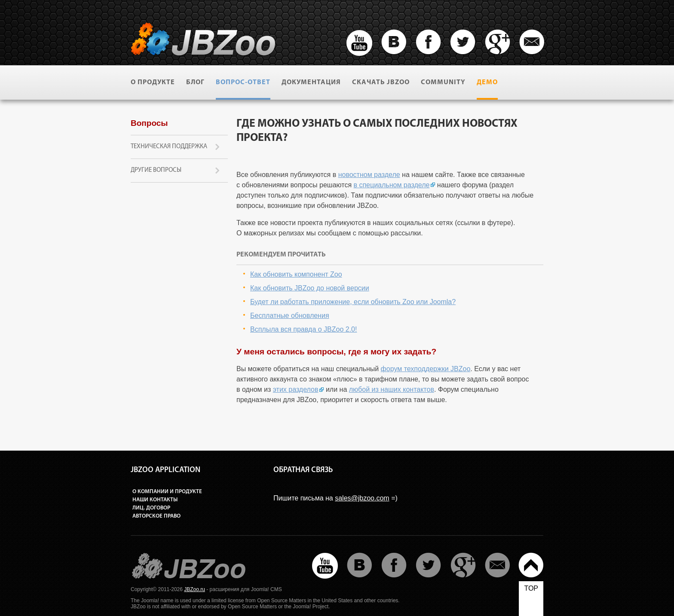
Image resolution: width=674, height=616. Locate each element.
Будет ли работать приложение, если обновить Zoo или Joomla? (353, 302)
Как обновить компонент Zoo (296, 274)
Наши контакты (155, 500)
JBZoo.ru (195, 589)
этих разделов (296, 389)
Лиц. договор (151, 508)
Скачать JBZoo (381, 82)
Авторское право (156, 516)
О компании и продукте (167, 492)
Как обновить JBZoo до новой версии (310, 288)
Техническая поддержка (169, 147)
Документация (311, 82)
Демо (487, 82)
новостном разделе (369, 175)
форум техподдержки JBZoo (426, 369)
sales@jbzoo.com (362, 498)
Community (443, 82)
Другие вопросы (156, 170)
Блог (195, 82)
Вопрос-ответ (243, 82)
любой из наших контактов (392, 389)
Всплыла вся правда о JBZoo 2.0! (303, 329)
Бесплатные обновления (290, 316)
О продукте (153, 82)
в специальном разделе (392, 185)
